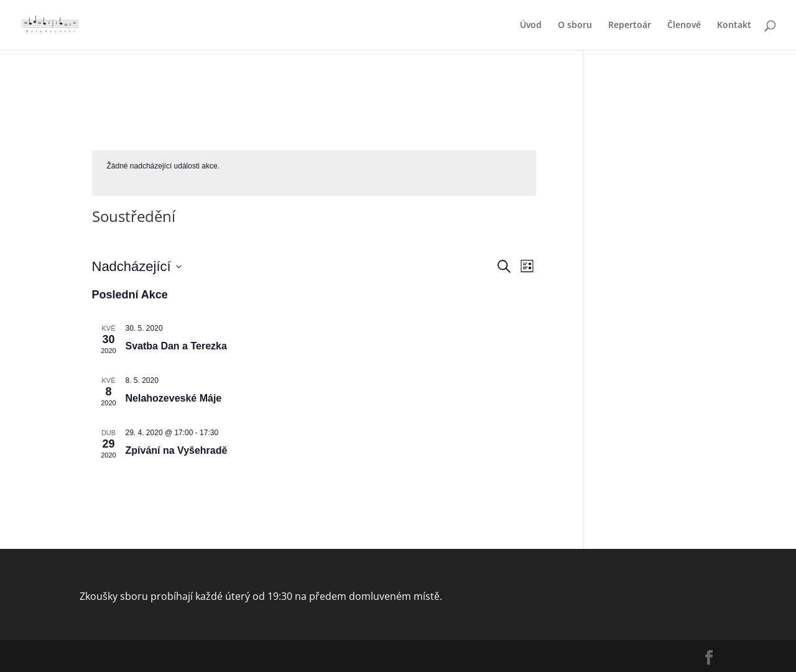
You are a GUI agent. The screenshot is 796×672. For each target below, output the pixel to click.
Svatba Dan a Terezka (176, 346)
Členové (684, 25)
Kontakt (734, 25)
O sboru (575, 25)
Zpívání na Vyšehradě (177, 450)
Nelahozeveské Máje (174, 398)
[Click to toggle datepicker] (137, 266)
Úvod (531, 25)
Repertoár (630, 25)
